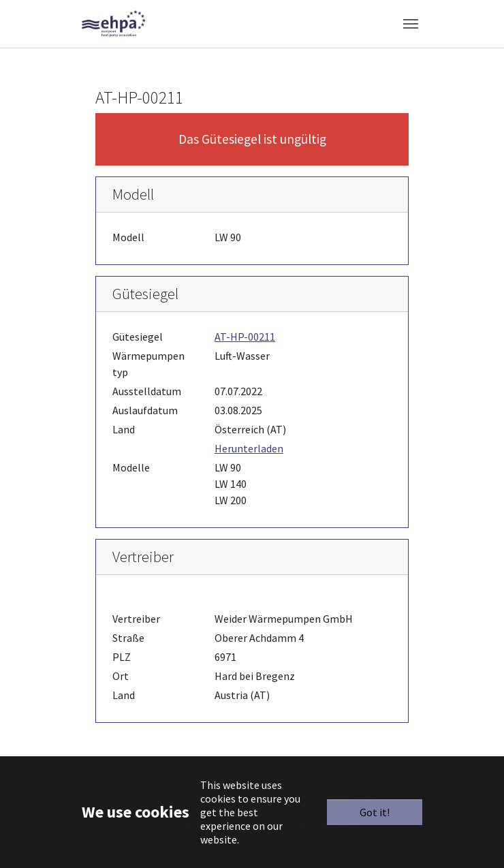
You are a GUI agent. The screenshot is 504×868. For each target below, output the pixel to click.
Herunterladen (249, 448)
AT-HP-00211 (245, 337)
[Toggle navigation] (411, 24)
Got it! (375, 812)
